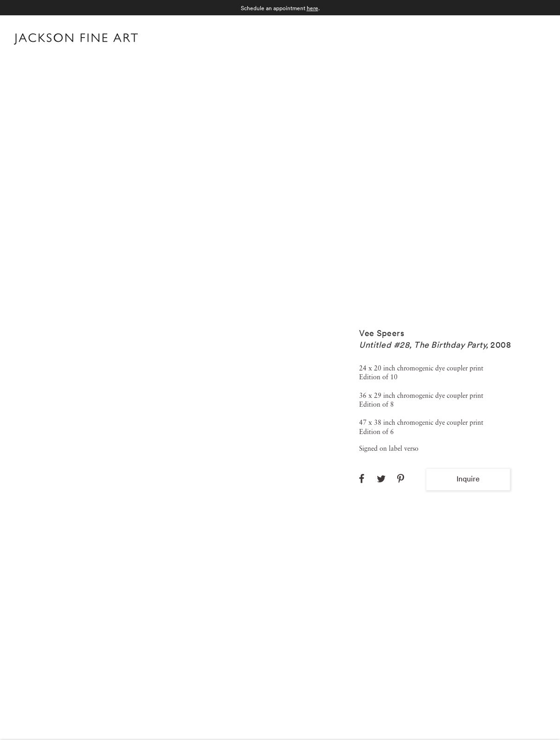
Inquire (468, 479)
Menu (537, 38)
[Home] (76, 41)
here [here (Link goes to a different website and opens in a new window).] (312, 8)
